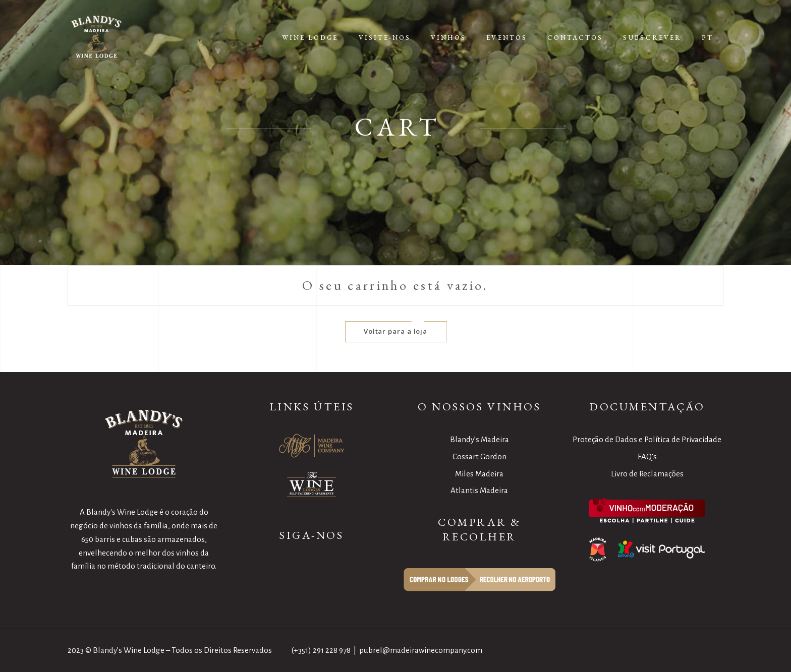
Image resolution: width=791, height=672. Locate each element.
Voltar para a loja (396, 331)
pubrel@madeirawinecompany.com (421, 650)
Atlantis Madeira (479, 490)
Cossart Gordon (479, 456)
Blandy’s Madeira (479, 439)
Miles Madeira (479, 474)
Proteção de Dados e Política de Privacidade (647, 439)
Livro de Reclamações (647, 474)
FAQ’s (647, 456)
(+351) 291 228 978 (321, 650)
